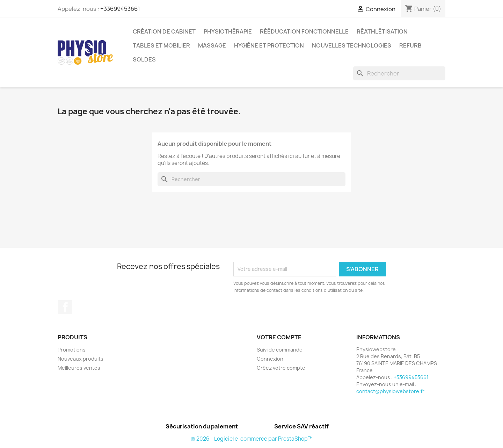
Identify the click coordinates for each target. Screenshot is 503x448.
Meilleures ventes (79, 368)
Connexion (270, 359)
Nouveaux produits (81, 359)
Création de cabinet (164, 31)
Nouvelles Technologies (352, 45)
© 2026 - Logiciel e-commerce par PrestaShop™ (252, 439)
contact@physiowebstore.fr (390, 391)
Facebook (65, 307)
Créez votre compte (281, 368)
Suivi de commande (280, 350)
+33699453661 (120, 9)
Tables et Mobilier (161, 45)
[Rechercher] (399, 73)
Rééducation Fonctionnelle (304, 31)
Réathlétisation (382, 31)
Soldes (144, 59)
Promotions (72, 350)
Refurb (410, 45)
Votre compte (279, 337)
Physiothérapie (228, 31)
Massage (212, 45)
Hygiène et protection (269, 45)
